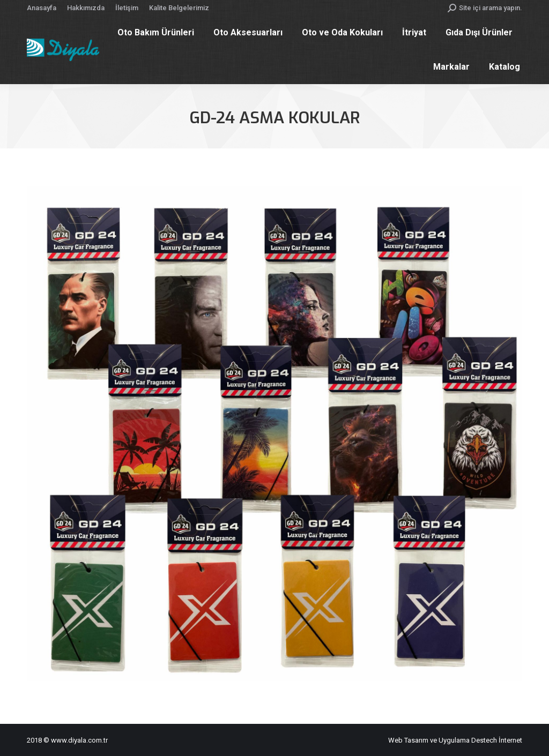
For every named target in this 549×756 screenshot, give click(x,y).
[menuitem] (42, 8)
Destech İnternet (497, 740)
